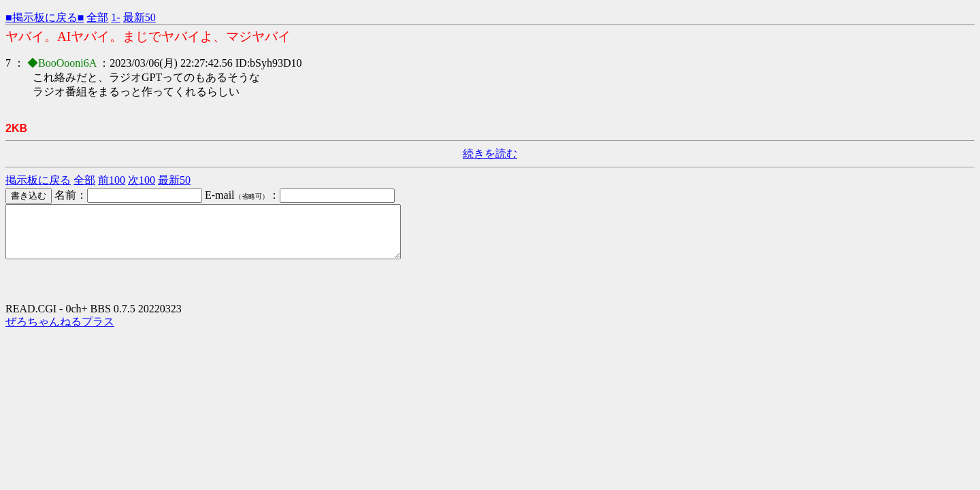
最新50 (140, 17)
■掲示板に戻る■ (45, 17)
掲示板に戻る (38, 180)
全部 (97, 17)
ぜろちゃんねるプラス (60, 332)
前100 (112, 180)
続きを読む (490, 153)
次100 (142, 180)
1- (115, 17)
